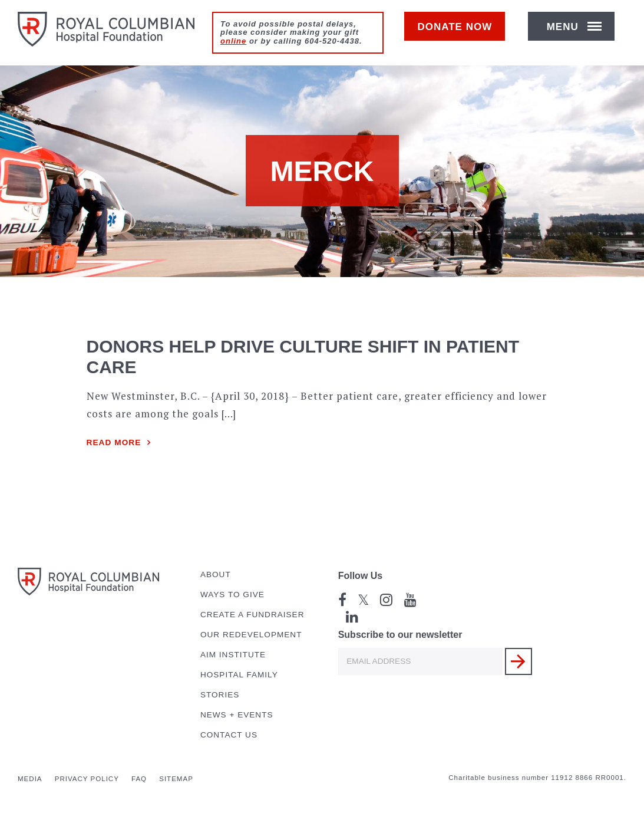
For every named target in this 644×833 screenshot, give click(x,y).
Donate (460, 33)
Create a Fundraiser (252, 615)
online (233, 41)
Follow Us (361, 576)
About (216, 574)
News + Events (237, 715)
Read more (114, 442)
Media (30, 779)
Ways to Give (232, 595)
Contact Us (229, 735)
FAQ (139, 779)
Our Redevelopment (251, 635)
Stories (220, 695)
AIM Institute (233, 655)
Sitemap (176, 779)
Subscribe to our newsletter (400, 635)
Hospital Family (239, 675)
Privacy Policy (87, 779)
